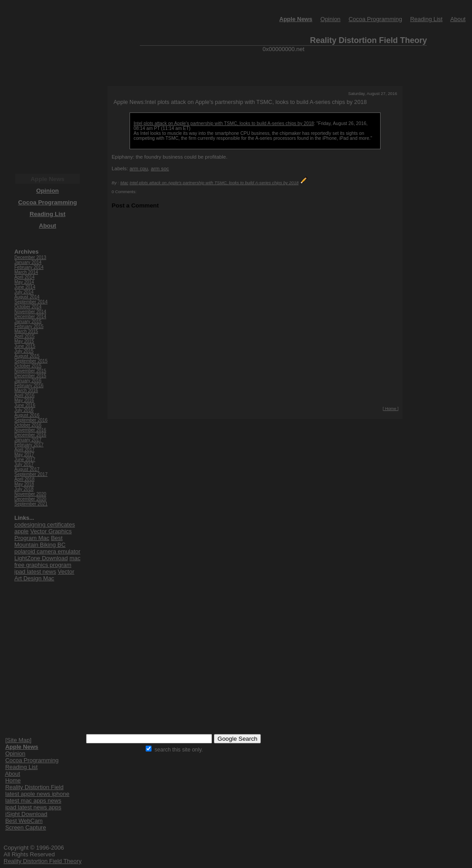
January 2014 (28, 262)
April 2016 (24, 395)
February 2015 (29, 326)
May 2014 (24, 282)
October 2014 (28, 307)
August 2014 (27, 297)
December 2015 (30, 376)
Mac (124, 183)
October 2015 (28, 366)
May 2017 (24, 455)
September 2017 (31, 474)
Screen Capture (26, 827)
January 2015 (28, 322)
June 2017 (25, 460)
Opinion (331, 19)
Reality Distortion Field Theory (43, 861)
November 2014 (30, 312)
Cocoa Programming (375, 19)
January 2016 (28, 381)
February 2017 (29, 445)
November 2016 (30, 430)
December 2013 (30, 257)
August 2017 (27, 469)
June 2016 (25, 405)
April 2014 (24, 277)
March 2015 (26, 331)
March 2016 (26, 391)
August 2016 (27, 415)
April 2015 (24, 336)
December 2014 (30, 317)
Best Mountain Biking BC (40, 541)
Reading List (426, 19)
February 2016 (29, 386)
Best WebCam (24, 821)
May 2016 (24, 400)
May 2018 (24, 484)
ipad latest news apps (33, 807)
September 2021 (31, 504)
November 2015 (30, 371)
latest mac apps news (33, 801)
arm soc (160, 168)
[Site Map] (19, 740)
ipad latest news (35, 572)
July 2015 (24, 351)
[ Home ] (391, 409)
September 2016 (31, 420)
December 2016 (30, 435)
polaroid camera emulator (47, 551)
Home (13, 780)
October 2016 (28, 425)
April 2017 (24, 450)
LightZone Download (41, 558)
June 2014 (25, 287)
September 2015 (31, 361)
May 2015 (24, 341)
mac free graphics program (47, 561)
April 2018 (24, 479)
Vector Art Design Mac (44, 575)
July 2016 (24, 410)
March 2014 (26, 272)
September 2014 (31, 302)
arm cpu (139, 168)
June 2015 (25, 346)
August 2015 (27, 356)
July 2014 (24, 292)
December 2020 (30, 499)
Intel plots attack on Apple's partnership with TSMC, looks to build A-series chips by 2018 (224, 123)
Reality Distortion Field (35, 787)
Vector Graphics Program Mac (43, 535)
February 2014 (29, 267)
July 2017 (24, 464)
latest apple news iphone (37, 794)
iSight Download (26, 814)
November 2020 (30, 494)
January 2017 (28, 440)
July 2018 (24, 489)
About (458, 19)
